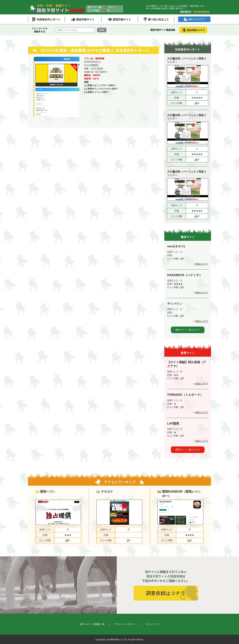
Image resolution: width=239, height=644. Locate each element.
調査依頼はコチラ (166, 593)
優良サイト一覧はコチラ (188, 330)
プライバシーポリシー (125, 624)
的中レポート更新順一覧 (92, 624)
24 (196, 103)
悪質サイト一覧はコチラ (188, 450)
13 (188, 540)
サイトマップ (153, 624)
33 (67, 540)
